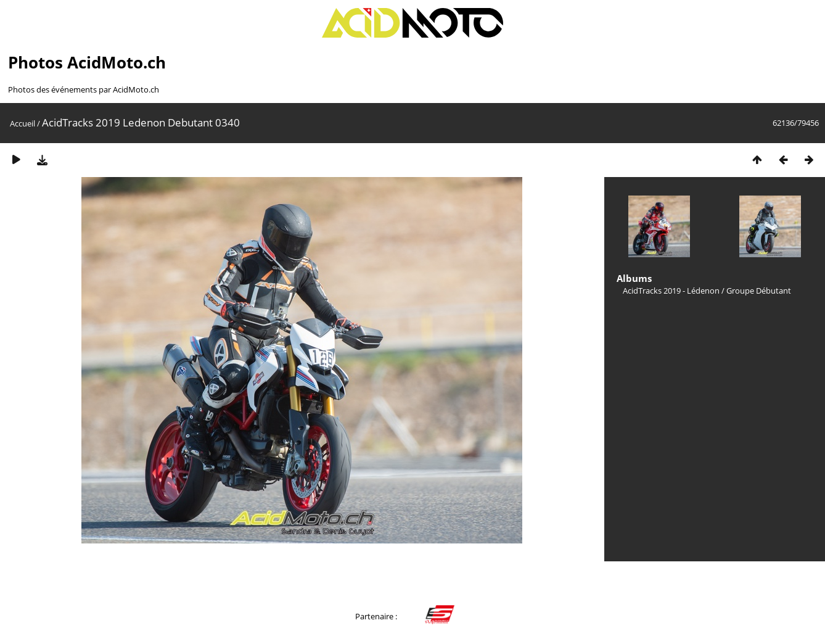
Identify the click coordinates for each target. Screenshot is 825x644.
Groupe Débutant (759, 291)
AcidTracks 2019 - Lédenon (671, 291)
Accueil (23, 123)
